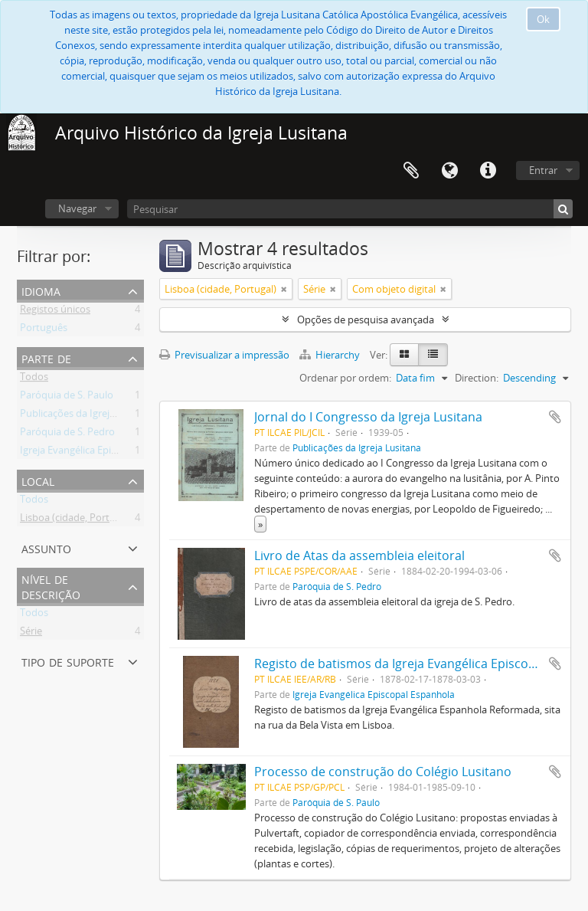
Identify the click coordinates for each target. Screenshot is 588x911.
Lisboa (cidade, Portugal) (76, 520)
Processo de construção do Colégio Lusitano (383, 772)
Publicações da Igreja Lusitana (88, 416)
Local (38, 480)
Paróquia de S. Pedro (67, 434)
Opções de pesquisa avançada (366, 320)
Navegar (77, 208)
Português (44, 330)
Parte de (46, 357)
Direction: (477, 378)
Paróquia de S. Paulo (67, 398)
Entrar (543, 170)
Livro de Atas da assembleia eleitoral (359, 555)
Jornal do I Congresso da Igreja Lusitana (368, 417)
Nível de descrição (51, 586)
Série (31, 634)
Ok (543, 19)
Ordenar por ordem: (345, 378)
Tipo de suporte (68, 661)
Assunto (46, 547)
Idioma (449, 171)
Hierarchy (331, 355)
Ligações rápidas (488, 171)
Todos (34, 379)
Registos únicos (55, 312)
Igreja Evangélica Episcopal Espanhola (105, 453)
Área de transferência (411, 171)
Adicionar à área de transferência (555, 417)
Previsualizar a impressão (224, 355)
